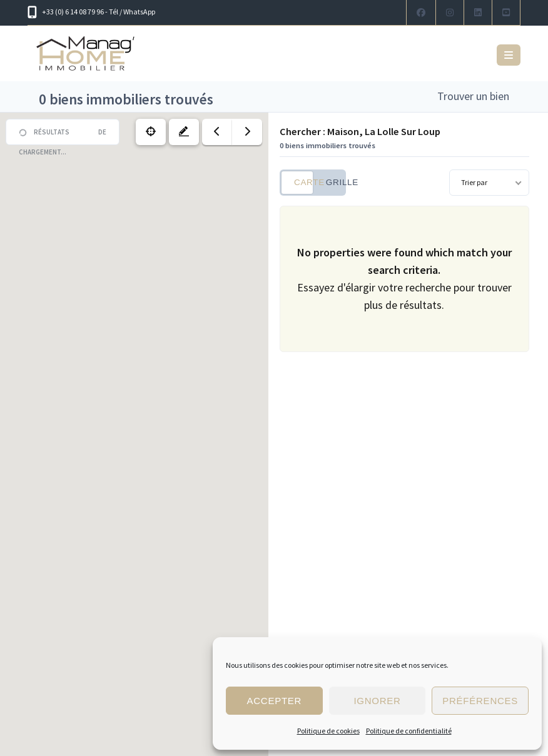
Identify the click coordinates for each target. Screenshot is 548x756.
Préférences (480, 701)
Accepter (274, 701)
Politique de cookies (328, 731)
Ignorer (377, 701)
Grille (335, 182)
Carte (303, 182)
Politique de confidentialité (409, 731)
